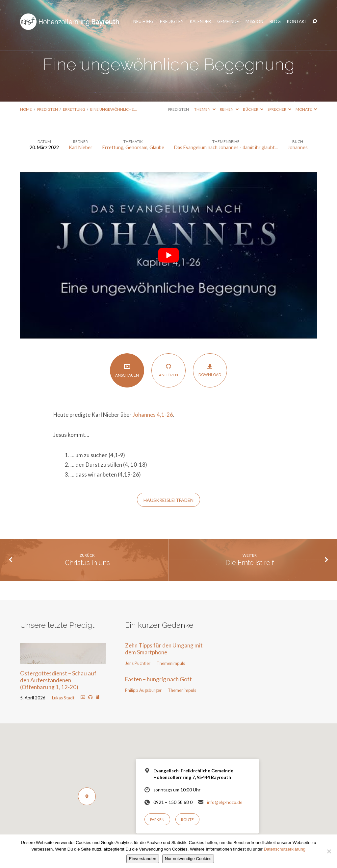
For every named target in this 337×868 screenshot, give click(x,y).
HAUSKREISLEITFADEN (168, 500)
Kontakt (296, 18)
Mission (253, 18)
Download (210, 370)
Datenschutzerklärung (285, 849)
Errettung (74, 109)
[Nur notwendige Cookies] (329, 851)
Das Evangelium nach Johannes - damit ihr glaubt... (226, 147)
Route (187, 820)
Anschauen (127, 370)
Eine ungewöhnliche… (113, 109)
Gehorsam (136, 147)
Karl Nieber (81, 147)
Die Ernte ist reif (250, 563)
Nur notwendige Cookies (188, 859)
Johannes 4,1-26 (153, 415)
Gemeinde (227, 18)
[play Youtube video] (168, 255)
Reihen (229, 109)
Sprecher (279, 109)
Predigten (170, 18)
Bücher (253, 109)
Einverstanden (143, 859)
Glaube (157, 147)
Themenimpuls (171, 663)
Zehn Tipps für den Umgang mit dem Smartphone (164, 649)
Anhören (168, 370)
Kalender (199, 18)
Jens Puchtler (138, 663)
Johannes (298, 147)
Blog (274, 18)
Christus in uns (87, 563)
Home (26, 109)
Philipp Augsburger (143, 690)
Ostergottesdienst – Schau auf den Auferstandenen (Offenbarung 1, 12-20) (58, 680)
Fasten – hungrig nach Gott (158, 679)
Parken (157, 820)
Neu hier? (142, 18)
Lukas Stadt (63, 698)
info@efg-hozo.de (225, 802)
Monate (306, 109)
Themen (205, 109)
